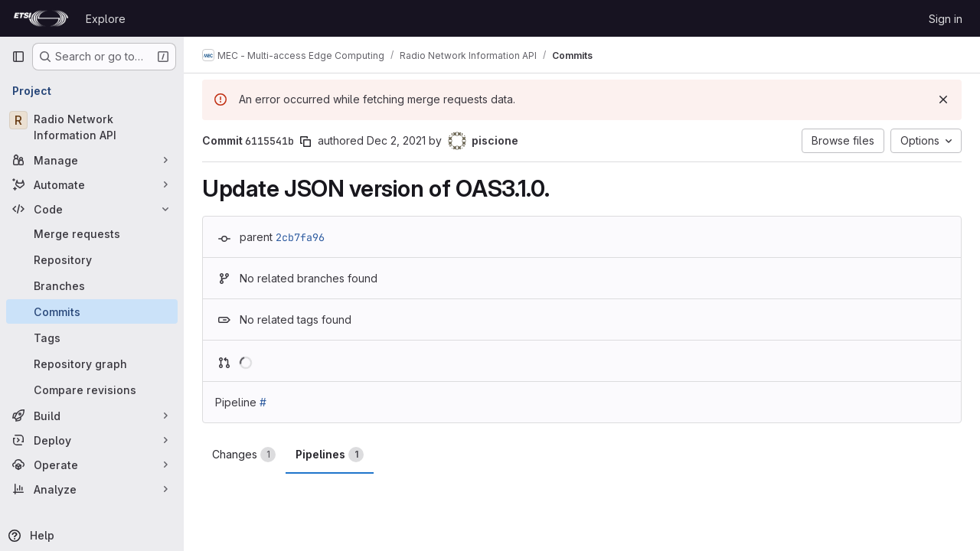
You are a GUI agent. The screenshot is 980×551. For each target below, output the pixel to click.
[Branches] (92, 285)
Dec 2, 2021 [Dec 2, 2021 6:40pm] (396, 140)
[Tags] (92, 337)
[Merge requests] (92, 233)
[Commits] (92, 311)
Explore (106, 19)
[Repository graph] (92, 364)
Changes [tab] (244, 455)
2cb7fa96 (300, 237)
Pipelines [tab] (330, 455)
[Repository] (92, 259)
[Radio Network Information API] (92, 127)
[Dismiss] (943, 99)
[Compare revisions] (92, 390)
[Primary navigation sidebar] (18, 57)
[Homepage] (41, 18)
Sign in (946, 19)
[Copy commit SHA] (305, 142)
